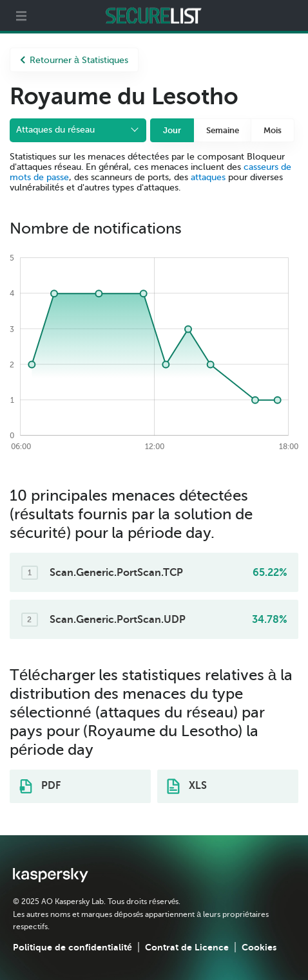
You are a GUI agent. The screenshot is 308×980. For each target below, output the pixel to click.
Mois (273, 130)
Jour (172, 130)
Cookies (259, 947)
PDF (40, 786)
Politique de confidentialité (72, 947)
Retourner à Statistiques (74, 60)
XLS (187, 786)
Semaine (223, 130)
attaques (208, 177)
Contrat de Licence (187, 947)
